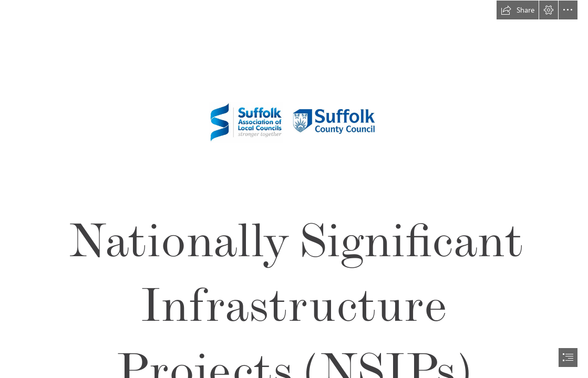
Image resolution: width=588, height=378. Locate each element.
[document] (294, 189)
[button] (518, 10)
